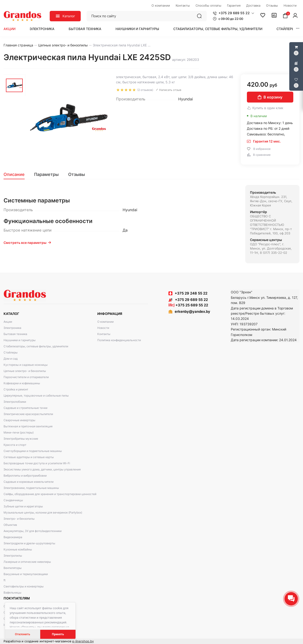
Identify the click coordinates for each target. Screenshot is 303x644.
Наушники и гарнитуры (137, 29)
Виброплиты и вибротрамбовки (25, 476)
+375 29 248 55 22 (191, 293)
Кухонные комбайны (18, 549)
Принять (58, 634)
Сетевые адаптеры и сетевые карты (29, 457)
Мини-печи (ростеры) (19, 432)
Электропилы (13, 556)
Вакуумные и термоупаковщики (26, 574)
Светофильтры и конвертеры (24, 586)
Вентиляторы (13, 568)
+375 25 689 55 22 (188, 305)
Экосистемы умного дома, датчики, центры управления (42, 469)
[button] (234, 13)
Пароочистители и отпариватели (26, 377)
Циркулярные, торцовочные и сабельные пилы (36, 396)
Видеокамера (13, 537)
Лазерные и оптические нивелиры (27, 562)
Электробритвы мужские (21, 439)
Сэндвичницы (13, 500)
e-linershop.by (83, 641)
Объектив (10, 525)
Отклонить (22, 634)
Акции (9, 29)
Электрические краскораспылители (28, 414)
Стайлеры (286, 29)
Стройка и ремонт (16, 389)
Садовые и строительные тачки (25, 408)
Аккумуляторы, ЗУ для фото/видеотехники (33, 531)
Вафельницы (12, 593)
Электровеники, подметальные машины (31, 488)
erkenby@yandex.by (192, 311)
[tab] (16, 174)
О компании (105, 322)
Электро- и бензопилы (19, 519)
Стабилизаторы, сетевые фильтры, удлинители (218, 29)
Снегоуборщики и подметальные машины (33, 451)
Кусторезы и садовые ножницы (26, 365)
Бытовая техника (85, 29)
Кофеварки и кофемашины (22, 383)
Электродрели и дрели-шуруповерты (29, 543)
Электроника (42, 29)
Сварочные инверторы (19, 420)
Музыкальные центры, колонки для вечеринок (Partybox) (43, 512)
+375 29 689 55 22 (188, 300)
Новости (103, 328)
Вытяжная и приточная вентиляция (28, 426)
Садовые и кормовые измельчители (29, 482)
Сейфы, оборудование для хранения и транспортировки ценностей (50, 494)
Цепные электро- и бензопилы (25, 371)
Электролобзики (15, 402)
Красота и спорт (15, 445)
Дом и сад (11, 359)
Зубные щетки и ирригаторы (23, 506)
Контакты (104, 334)
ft (4, 580)
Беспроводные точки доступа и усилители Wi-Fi (37, 463)
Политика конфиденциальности (119, 340)
